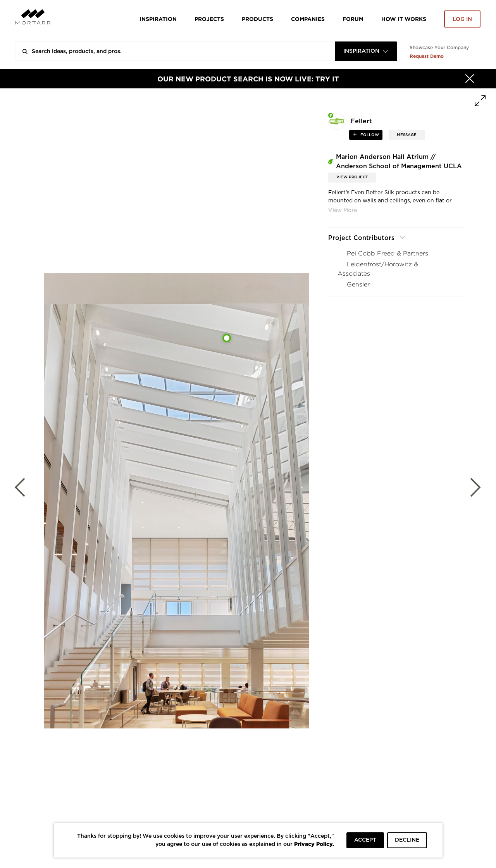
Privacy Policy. (314, 844)
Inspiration (158, 19)
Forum (353, 19)
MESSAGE (407, 135)
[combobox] (366, 51)
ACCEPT (365, 840)
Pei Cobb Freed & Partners (387, 253)
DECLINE (407, 840)
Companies (308, 19)
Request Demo (427, 56)
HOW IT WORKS (404, 19)
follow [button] (369, 135)
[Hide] (470, 79)
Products (257, 19)
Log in (462, 19)
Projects (209, 19)
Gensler (358, 284)
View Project (352, 177)
